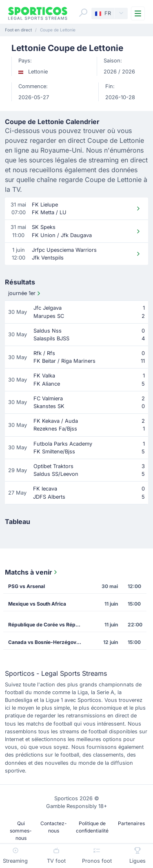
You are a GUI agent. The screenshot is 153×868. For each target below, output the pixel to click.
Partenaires (131, 823)
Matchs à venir (32, 572)
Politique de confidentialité (92, 827)
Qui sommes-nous (21, 831)
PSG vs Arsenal (27, 586)
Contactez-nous (54, 827)
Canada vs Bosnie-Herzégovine (46, 642)
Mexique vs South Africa (37, 604)
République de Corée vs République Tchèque (48, 625)
